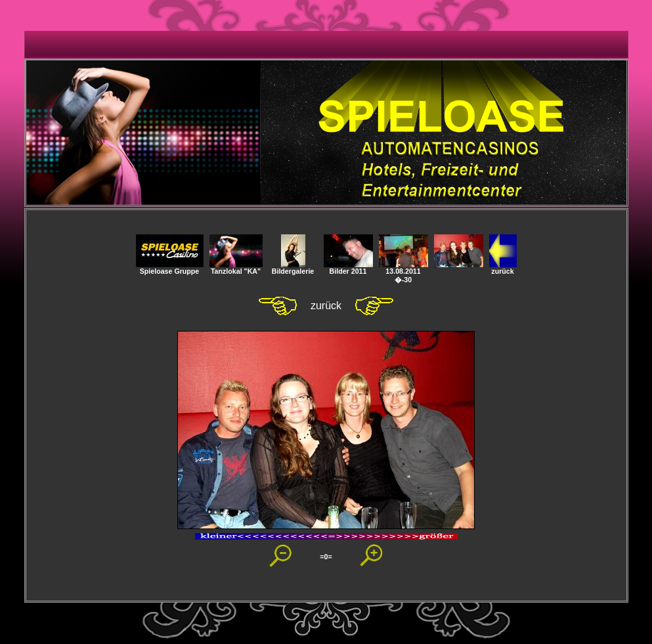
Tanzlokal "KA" (236, 268)
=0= (326, 557)
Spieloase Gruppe (170, 268)
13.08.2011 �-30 (403, 272)
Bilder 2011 (348, 268)
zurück (503, 268)
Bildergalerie (293, 268)
